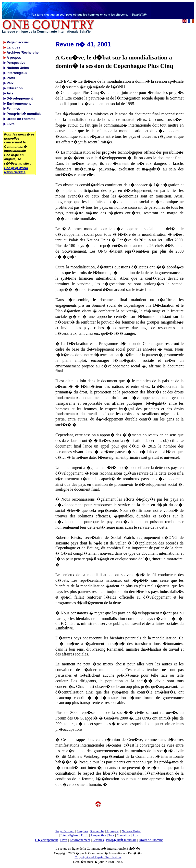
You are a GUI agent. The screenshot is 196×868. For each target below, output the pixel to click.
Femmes (98, 840)
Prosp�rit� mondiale (121, 840)
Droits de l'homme (151, 840)
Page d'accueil (65, 831)
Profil (85, 835)
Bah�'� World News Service (16, 170)
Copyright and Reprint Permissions (98, 857)
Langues (82, 831)
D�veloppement (46, 840)
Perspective (98, 835)
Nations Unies (131, 831)
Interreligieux (70, 835)
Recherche (97, 831)
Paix (111, 835)
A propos (112, 831)
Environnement (80, 840)
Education (123, 835)
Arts (135, 835)
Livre (64, 840)
